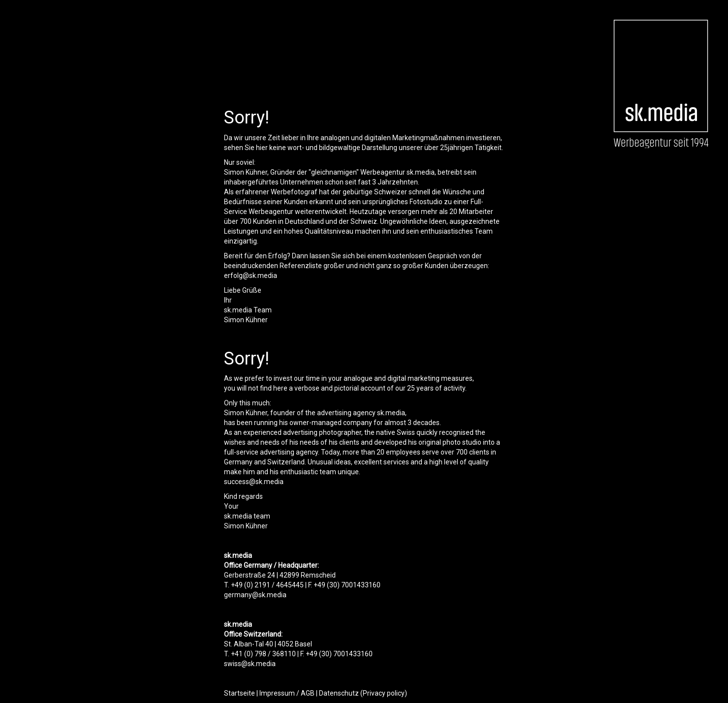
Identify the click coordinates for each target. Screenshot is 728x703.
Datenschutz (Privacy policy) (363, 693)
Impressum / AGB (287, 693)
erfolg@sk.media (251, 275)
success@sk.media (254, 482)
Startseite (239, 693)
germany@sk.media (255, 595)
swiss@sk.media (250, 664)
